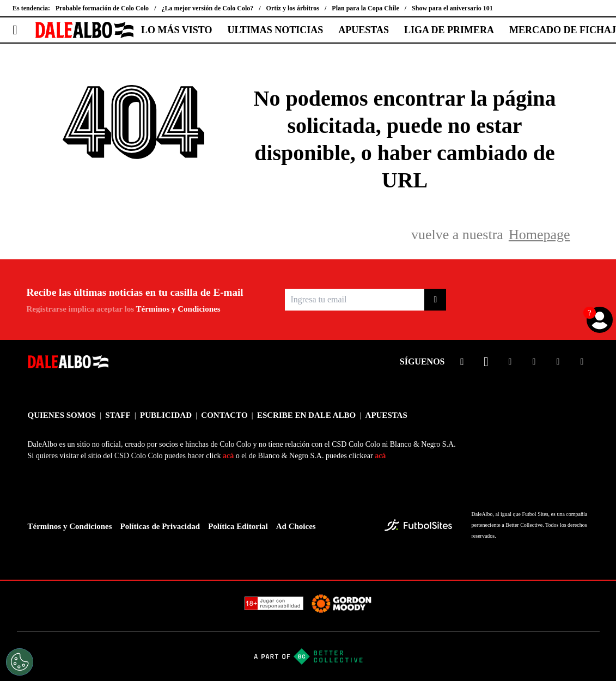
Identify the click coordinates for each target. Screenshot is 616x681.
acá (228, 456)
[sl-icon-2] (486, 362)
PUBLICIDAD (166, 415)
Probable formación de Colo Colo (102, 8)
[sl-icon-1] (462, 362)
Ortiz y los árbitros (293, 8)
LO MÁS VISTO (176, 30)
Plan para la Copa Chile (365, 8)
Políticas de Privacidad (160, 526)
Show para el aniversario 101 (452, 8)
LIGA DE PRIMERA (449, 30)
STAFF (118, 415)
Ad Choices (296, 526)
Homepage (539, 235)
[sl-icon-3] (510, 362)
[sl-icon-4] (534, 362)
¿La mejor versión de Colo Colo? (207, 8)
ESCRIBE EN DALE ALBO (306, 415)
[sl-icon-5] (558, 362)
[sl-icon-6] (582, 362)
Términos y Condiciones (178, 309)
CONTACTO (224, 415)
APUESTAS (364, 30)
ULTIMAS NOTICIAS (275, 30)
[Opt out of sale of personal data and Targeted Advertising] (20, 662)
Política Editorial (238, 526)
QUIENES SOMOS (62, 415)
